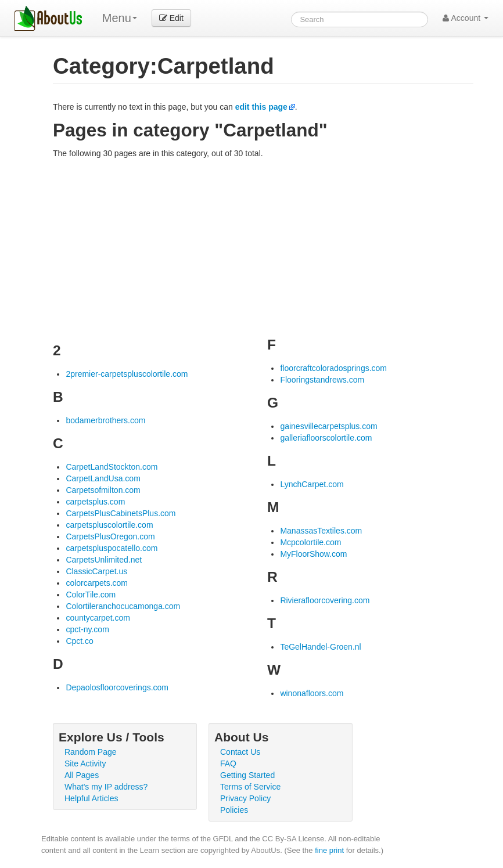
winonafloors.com (312, 693)
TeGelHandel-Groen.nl (320, 647)
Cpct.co (79, 641)
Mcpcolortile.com (310, 542)
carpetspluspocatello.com (112, 548)
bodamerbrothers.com (105, 420)
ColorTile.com (91, 595)
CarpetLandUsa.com (103, 478)
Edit (171, 18)
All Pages (82, 775)
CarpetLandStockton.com (112, 467)
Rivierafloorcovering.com (325, 600)
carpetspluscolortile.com (109, 525)
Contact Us (240, 752)
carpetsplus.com (95, 502)
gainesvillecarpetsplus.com (328, 426)
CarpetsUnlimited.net (104, 560)
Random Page (91, 752)
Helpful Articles (91, 798)
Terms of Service (250, 787)
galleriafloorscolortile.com (326, 438)
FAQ (228, 763)
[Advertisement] (263, 246)
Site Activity (85, 763)
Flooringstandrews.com (322, 380)
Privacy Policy (245, 798)
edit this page (261, 107)
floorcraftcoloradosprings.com (333, 368)
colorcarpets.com (97, 583)
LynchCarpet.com (312, 484)
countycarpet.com (98, 618)
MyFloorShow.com (313, 554)
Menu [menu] (120, 18)
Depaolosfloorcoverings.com (117, 687)
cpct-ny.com (87, 629)
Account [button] (466, 18)
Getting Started (247, 775)
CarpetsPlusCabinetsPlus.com (121, 513)
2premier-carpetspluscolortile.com (127, 374)
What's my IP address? (106, 787)
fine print (329, 850)
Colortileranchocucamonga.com (123, 606)
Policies (234, 810)
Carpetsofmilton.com (103, 490)
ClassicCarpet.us (96, 571)
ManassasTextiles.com (321, 531)
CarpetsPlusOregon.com (110, 536)
